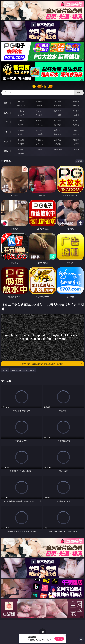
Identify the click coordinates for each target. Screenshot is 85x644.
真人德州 (39, 101)
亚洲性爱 (21, 121)
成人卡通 (58, 121)
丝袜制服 (39, 115)
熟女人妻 (21, 115)
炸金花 (39, 105)
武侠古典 (76, 140)
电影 (6, 122)
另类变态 (76, 125)
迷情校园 (21, 144)
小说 (6, 142)
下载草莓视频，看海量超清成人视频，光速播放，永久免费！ (51, 364)
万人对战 (58, 101)
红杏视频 (76, 149)
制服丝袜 (21, 125)
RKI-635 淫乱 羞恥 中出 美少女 (23, 370)
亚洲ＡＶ (21, 111)
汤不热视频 (58, 149)
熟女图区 (58, 134)
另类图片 (76, 134)
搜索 (79, 93)
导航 (6, 151)
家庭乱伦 (39, 140)
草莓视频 (39, 149)
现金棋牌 (58, 105)
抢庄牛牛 (76, 105)
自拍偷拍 (39, 111)
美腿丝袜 (21, 134)
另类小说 (39, 144)
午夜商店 (21, 149)
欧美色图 (58, 130)
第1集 (5, 370)
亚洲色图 (39, 130)
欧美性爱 (76, 121)
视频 (6, 113)
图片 (6, 132)
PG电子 (21, 101)
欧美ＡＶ (58, 111)
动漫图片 (76, 130)
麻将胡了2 (21, 105)
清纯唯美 (39, 134)
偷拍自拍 (39, 121)
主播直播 (58, 115)
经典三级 (39, 125)
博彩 (6, 103)
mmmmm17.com (42, 86)
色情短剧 (21, 153)
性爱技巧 (76, 144)
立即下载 (59, 639)
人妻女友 (58, 140)
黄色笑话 (58, 144)
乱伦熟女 (58, 125)
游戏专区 (76, 101)
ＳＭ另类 (76, 115)
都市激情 (21, 140)
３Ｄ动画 (76, 111)
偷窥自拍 (21, 130)
